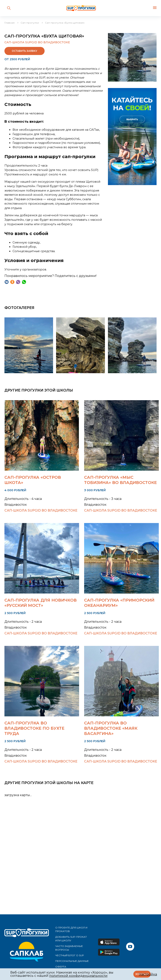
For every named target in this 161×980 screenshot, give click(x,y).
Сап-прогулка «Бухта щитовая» (65, 23)
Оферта (61, 967)
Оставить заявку (24, 51)
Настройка (148, 974)
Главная (9, 23)
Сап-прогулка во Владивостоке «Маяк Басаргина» (111, 728)
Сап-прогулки (30, 23)
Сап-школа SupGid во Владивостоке (37, 42)
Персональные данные (72, 961)
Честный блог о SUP (70, 955)
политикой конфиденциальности (78, 976)
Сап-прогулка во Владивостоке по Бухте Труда (34, 728)
